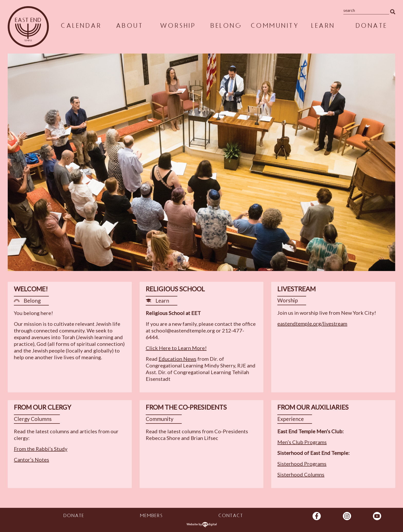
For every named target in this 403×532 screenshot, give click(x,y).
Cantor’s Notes (31, 459)
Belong (226, 27)
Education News (177, 359)
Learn (323, 27)
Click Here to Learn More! (176, 348)
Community (274, 27)
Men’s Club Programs (302, 442)
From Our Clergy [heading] (43, 407)
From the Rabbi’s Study (41, 449)
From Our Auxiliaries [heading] (313, 407)
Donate (371, 27)
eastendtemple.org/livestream (312, 323)
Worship (178, 27)
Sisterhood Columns (301, 474)
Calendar (81, 27)
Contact (231, 516)
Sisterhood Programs (302, 464)
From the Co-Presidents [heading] (186, 407)
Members (151, 516)
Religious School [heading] (175, 289)
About (129, 27)
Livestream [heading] (296, 289)
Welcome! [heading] (31, 289)
